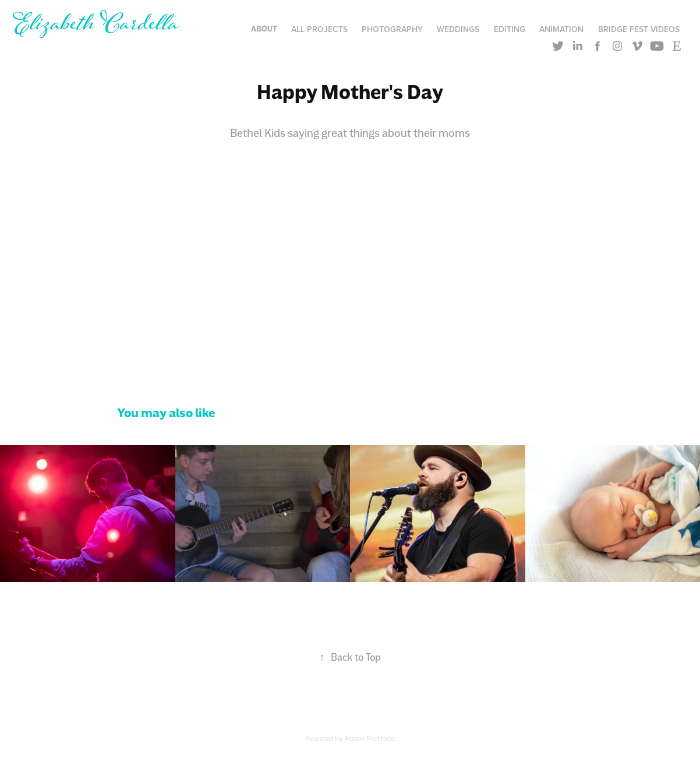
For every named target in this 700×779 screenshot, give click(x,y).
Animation (561, 29)
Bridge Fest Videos (639, 29)
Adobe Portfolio (370, 739)
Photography (392, 29)
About (264, 29)
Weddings (458, 29)
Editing (510, 29)
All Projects (319, 29)
